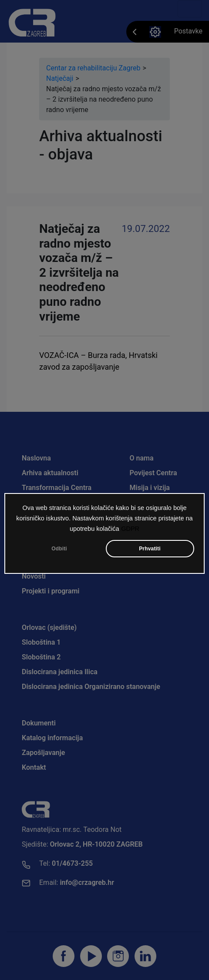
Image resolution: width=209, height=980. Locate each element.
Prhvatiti (150, 550)
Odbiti (59, 550)
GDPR (130, 530)
